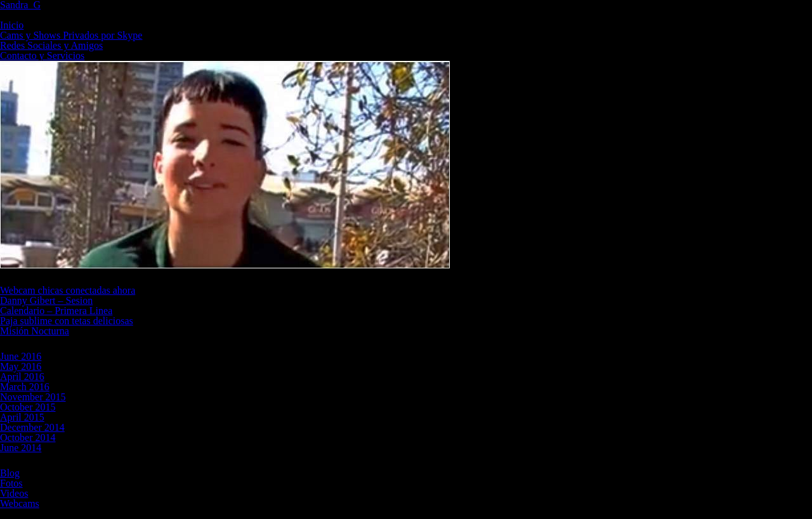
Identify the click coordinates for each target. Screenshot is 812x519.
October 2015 (28, 407)
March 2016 (25, 387)
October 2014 (28, 437)
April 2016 (22, 377)
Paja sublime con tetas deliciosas (67, 321)
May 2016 (21, 366)
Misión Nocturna (35, 331)
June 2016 (21, 356)
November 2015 (33, 397)
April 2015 (22, 417)
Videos (14, 493)
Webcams (20, 503)
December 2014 (32, 427)
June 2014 (21, 448)
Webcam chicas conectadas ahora (68, 290)
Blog (10, 473)
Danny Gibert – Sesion (46, 300)
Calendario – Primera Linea (56, 311)
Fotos (11, 483)
